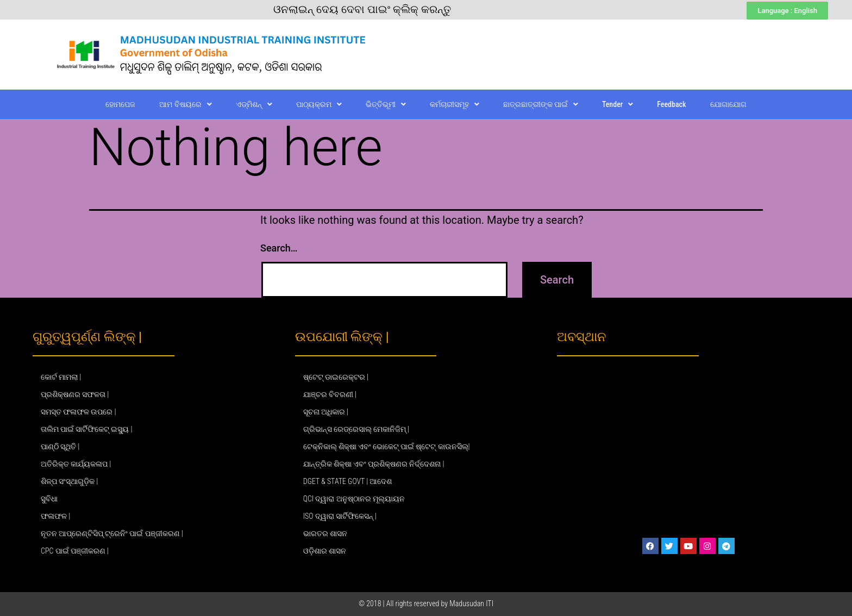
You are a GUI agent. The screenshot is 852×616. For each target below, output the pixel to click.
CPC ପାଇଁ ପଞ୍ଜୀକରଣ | (75, 551)
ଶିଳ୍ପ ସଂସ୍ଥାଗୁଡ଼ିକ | (69, 481)
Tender (618, 104)
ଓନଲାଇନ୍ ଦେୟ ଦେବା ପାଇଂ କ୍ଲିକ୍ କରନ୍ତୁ (362, 9)
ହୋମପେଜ (120, 104)
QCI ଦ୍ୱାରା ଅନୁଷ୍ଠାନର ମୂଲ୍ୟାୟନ (354, 499)
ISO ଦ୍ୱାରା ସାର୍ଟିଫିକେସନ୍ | (340, 516)
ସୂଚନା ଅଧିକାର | (326, 412)
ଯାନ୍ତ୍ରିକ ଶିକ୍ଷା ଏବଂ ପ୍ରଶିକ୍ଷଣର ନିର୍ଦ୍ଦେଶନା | (374, 464)
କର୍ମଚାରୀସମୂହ (455, 104)
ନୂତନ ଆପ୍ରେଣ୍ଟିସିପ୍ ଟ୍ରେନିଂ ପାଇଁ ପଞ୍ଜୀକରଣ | (112, 533)
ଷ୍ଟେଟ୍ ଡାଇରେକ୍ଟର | (336, 377)
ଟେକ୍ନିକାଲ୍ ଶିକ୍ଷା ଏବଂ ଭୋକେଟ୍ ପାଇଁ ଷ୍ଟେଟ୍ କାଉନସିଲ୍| (387, 447)
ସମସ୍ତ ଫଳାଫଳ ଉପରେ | (79, 412)
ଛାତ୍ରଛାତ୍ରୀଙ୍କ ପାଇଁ (541, 104)
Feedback (671, 104)
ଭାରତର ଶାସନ (325, 533)
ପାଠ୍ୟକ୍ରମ (319, 104)
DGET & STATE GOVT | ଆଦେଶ (348, 481)
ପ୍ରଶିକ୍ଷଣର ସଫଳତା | (75, 394)
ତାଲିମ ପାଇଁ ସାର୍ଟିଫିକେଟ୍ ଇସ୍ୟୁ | (87, 429)
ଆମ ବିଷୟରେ (185, 104)
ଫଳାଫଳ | (55, 516)
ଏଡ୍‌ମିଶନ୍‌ (254, 104)
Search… (279, 248)
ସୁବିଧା (49, 499)
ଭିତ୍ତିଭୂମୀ (386, 104)
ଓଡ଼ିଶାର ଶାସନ (325, 551)
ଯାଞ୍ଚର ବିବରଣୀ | (330, 394)
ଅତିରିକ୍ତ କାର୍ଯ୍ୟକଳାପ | (76, 464)
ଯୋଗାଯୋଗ (728, 104)
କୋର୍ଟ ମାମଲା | (61, 377)
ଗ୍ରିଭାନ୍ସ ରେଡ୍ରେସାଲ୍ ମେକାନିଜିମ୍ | (356, 429)
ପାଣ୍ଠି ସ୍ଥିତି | (60, 447)
